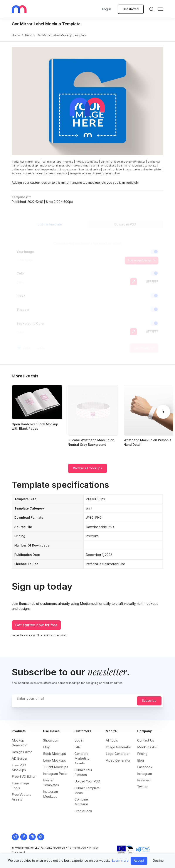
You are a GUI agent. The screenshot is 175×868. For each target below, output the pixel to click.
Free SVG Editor (24, 776)
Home (16, 35)
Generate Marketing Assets (82, 758)
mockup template (87, 162)
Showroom (51, 740)
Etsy (46, 747)
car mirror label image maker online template (132, 169)
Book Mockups (55, 754)
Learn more (120, 860)
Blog (141, 760)
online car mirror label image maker (35, 169)
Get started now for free (36, 625)
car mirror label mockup (58, 162)
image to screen (80, 173)
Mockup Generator (19, 743)
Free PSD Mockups (19, 768)
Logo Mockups (55, 760)
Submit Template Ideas (87, 790)
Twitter (142, 787)
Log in (107, 9)
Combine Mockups (82, 802)
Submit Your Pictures (83, 772)
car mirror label (30, 162)
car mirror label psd (104, 166)
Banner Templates (51, 783)
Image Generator (118, 747)
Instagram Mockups (50, 794)
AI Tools (112, 740)
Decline (158, 860)
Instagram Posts (55, 774)
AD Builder (20, 758)
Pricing (142, 754)
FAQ (77, 747)
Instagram (145, 774)
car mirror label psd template (138, 166)
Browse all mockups (87, 468)
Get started (131, 9)
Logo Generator (118, 754)
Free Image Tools (20, 786)
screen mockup (33, 173)
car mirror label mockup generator (123, 162)
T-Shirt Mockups (56, 767)
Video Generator (118, 760)
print (28, 35)
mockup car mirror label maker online (64, 166)
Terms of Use (77, 848)
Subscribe (149, 701)
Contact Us (146, 740)
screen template (57, 173)
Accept (139, 860)
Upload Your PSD (87, 781)
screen (16, 173)
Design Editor (22, 752)
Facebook (145, 767)
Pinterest (144, 780)
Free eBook (83, 811)
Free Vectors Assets (22, 797)
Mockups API (147, 747)
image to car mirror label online (80, 169)
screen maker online (106, 173)
